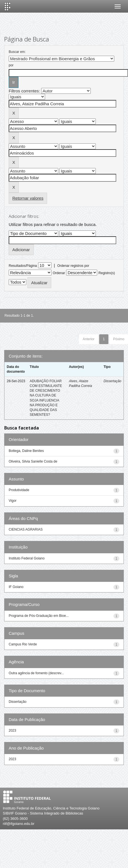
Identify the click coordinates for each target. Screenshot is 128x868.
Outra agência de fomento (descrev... (36, 673)
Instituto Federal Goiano (27, 558)
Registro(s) (107, 273)
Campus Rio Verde (23, 644)
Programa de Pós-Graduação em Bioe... (39, 616)
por (11, 65)
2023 (12, 731)
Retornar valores (28, 198)
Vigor (13, 501)
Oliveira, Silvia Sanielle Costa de (33, 461)
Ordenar (59, 273)
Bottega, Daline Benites (26, 451)
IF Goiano (16, 587)
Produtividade (19, 490)
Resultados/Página (23, 266)
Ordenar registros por (73, 266)
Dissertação (112, 381)
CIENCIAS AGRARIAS (26, 529)
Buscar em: (17, 52)
